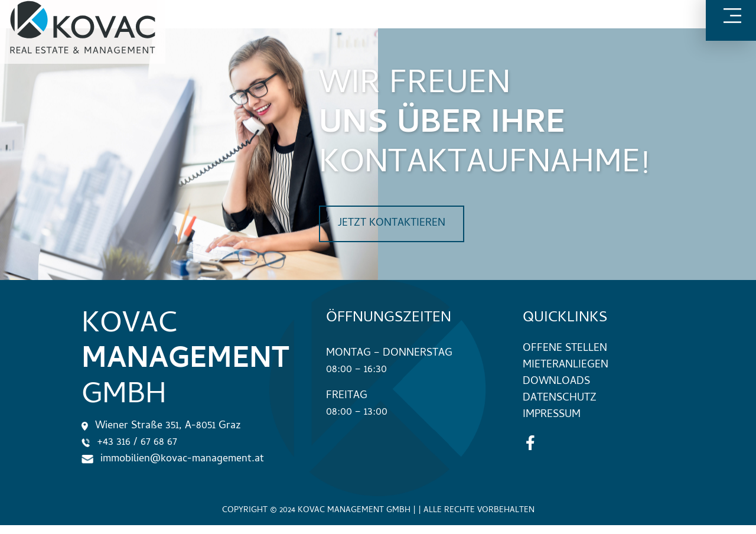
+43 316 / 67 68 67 (129, 443)
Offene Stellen (565, 349)
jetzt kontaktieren (392, 224)
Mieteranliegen (566, 365)
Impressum (552, 415)
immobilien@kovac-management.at (173, 459)
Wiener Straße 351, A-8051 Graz (161, 426)
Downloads (556, 382)
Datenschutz (560, 398)
